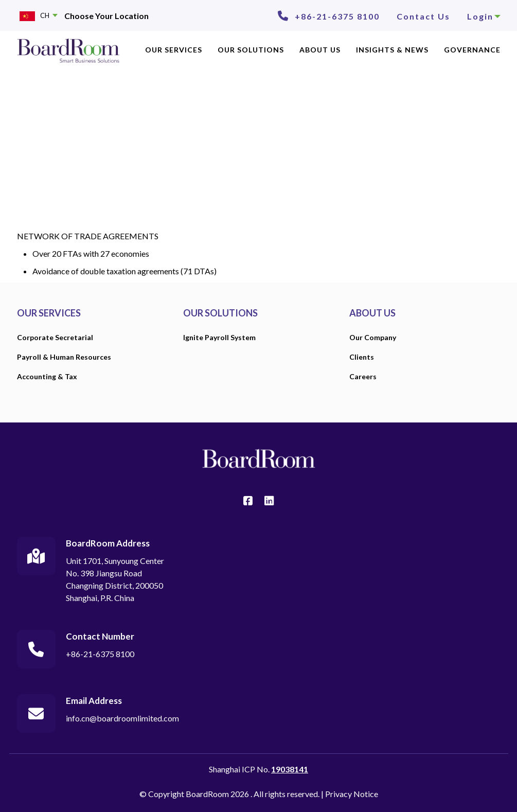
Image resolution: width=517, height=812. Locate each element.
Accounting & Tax (47, 376)
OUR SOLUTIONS (251, 50)
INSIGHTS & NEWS (392, 50)
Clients (362, 357)
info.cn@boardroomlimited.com (122, 718)
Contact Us (423, 16)
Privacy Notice (352, 794)
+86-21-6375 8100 (337, 16)
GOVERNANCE (472, 50)
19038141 (290, 769)
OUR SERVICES (174, 50)
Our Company (373, 337)
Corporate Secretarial (55, 337)
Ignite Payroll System (219, 337)
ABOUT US (320, 50)
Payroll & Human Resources (64, 357)
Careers (363, 376)
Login (484, 16)
